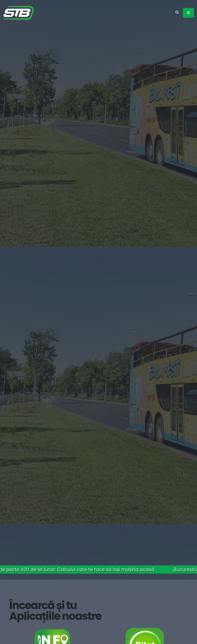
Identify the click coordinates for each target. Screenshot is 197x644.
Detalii (99, 305)
